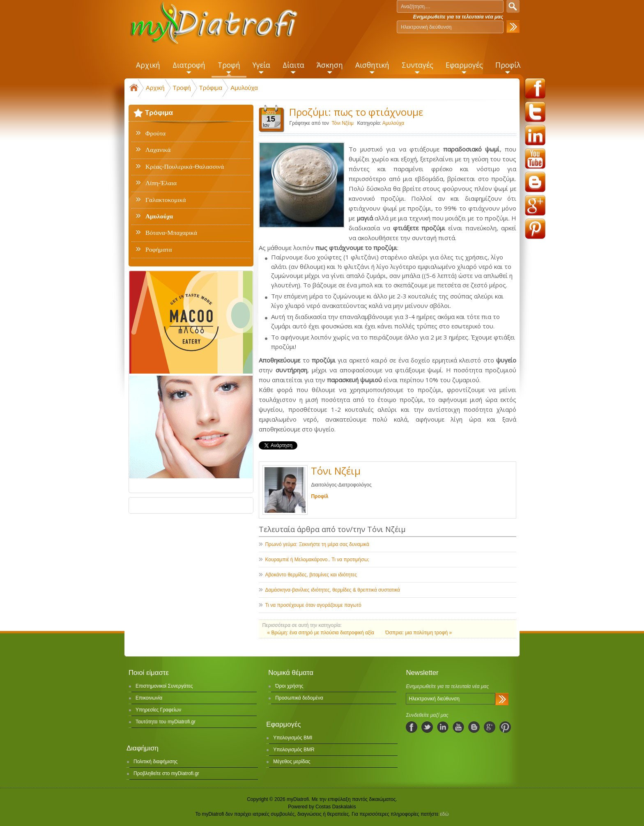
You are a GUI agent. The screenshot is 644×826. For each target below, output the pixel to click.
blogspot (535, 182)
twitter (535, 112)
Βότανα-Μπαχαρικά (171, 233)
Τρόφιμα (211, 88)
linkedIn (443, 727)
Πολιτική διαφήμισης (155, 762)
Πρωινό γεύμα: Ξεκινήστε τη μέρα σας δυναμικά (317, 544)
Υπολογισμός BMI (293, 738)
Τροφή (182, 88)
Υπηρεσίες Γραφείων (158, 710)
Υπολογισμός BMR (294, 750)
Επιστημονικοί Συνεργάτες (164, 686)
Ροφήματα (159, 250)
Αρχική (155, 88)
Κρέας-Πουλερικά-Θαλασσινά (185, 167)
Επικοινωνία (149, 698)
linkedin (535, 135)
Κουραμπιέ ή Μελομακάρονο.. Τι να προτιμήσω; (317, 560)
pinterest (535, 229)
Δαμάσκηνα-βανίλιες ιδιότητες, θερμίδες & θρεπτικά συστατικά (332, 590)
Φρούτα (155, 133)
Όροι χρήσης (289, 686)
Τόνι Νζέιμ (343, 123)
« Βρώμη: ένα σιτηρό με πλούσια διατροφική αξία (321, 633)
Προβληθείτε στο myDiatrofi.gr (166, 773)
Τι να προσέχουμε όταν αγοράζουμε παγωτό (313, 605)
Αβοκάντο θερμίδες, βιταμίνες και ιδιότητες (311, 575)
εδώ (444, 814)
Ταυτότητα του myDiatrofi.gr (166, 722)
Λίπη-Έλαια (161, 183)
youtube (535, 158)
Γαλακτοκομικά (166, 200)
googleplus (535, 205)
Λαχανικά (158, 150)
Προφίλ (320, 496)
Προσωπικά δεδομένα (299, 698)
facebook (535, 88)
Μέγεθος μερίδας (292, 762)
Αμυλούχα (244, 88)
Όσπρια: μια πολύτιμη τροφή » (419, 633)
